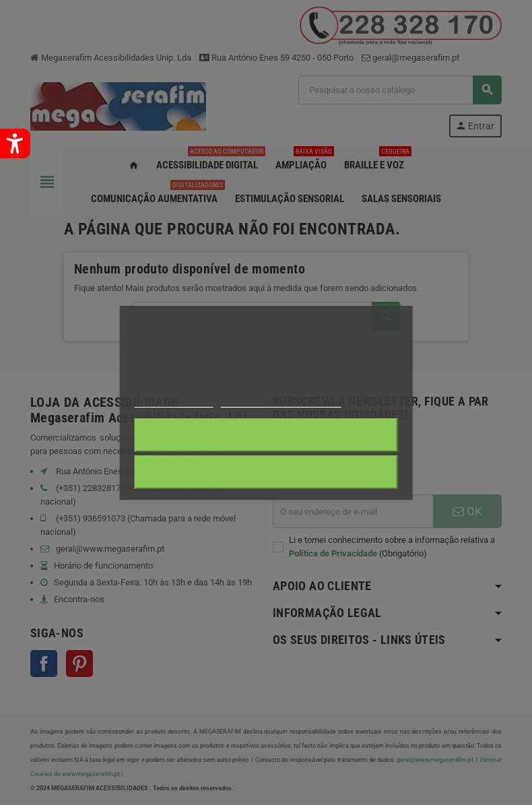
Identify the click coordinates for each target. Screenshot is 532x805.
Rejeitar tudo (266, 435)
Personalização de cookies (281, 401)
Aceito (266, 472)
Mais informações (174, 401)
